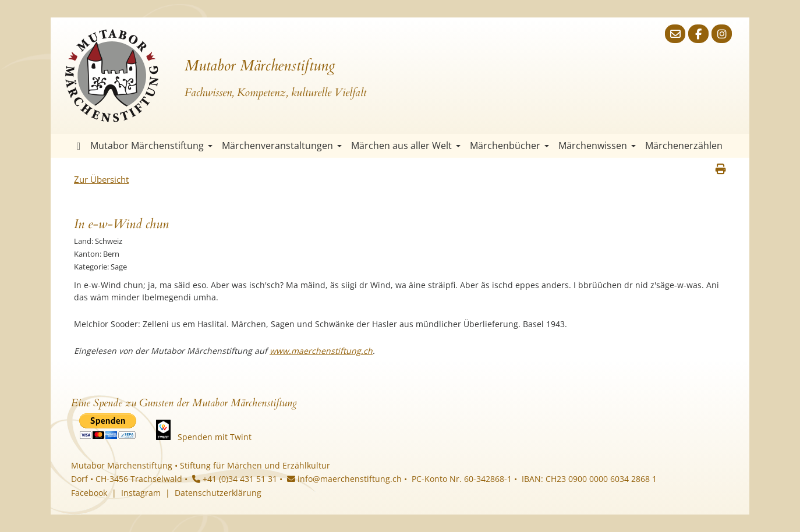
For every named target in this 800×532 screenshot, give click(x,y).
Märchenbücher (509, 146)
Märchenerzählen (684, 146)
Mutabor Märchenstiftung (151, 146)
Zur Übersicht (101, 179)
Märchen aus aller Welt (406, 146)
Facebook (89, 493)
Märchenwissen (597, 146)
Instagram (141, 493)
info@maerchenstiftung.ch (344, 479)
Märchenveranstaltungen (282, 146)
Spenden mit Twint (215, 437)
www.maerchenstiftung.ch (321, 351)
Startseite (79, 146)
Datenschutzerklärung (218, 493)
